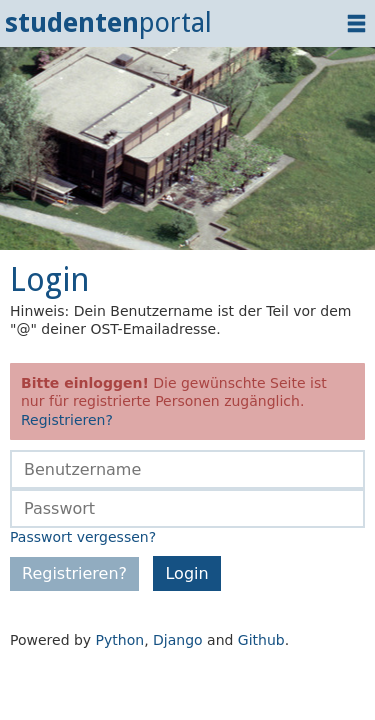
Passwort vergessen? (83, 537)
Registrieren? (67, 420)
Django (178, 640)
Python (120, 640)
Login (186, 573)
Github (261, 640)
